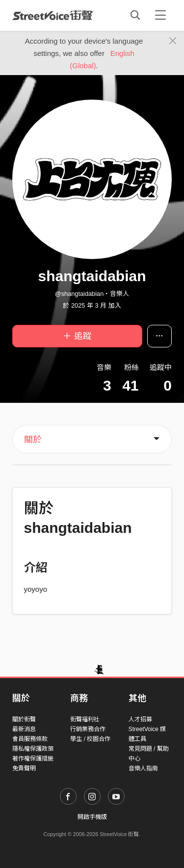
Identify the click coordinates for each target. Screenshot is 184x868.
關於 (33, 440)
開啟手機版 (92, 817)
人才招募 (140, 719)
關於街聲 (24, 719)
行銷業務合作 (88, 729)
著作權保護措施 (33, 759)
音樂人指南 (143, 768)
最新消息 (24, 729)
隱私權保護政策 (33, 749)
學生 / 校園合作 (90, 739)
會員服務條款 (30, 739)
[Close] (173, 41)
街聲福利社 (85, 719)
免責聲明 (24, 768)
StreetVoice (53, 15)
